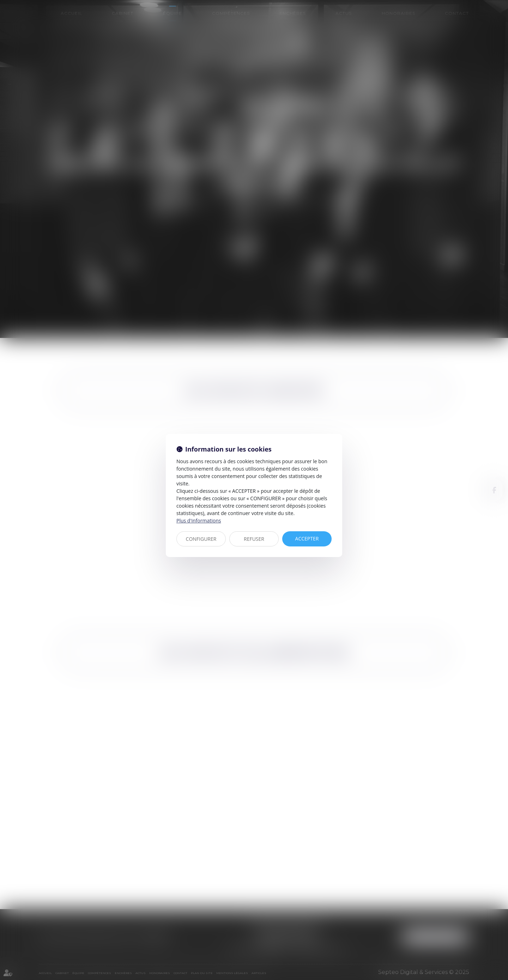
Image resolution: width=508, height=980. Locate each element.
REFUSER (254, 539)
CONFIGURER (201, 539)
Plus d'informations (199, 521)
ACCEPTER (307, 539)
